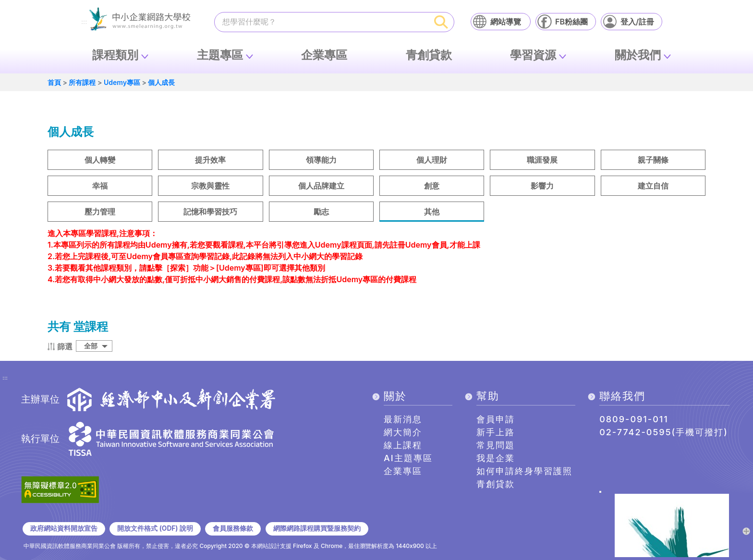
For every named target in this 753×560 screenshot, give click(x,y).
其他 (432, 212)
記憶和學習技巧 (210, 212)
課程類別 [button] (115, 55)
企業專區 (324, 55)
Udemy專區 (122, 82)
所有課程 (82, 82)
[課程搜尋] (322, 22)
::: (84, 22)
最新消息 (403, 419)
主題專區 (220, 55)
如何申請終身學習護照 (524, 471)
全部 (91, 346)
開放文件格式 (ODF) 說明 (155, 528)
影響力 (542, 186)
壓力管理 (100, 212)
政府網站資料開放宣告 (64, 528)
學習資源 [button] (533, 55)
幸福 (100, 186)
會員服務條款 (233, 528)
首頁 (54, 82)
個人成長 (161, 82)
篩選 (65, 346)
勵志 (321, 212)
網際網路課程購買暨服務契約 (317, 528)
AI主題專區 (408, 458)
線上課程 (403, 445)
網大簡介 (403, 432)
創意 (432, 186)
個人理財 (432, 160)
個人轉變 (100, 160)
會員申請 (496, 419)
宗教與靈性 (210, 186)
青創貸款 (429, 55)
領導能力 (321, 160)
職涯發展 (542, 160)
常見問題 (496, 445)
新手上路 (496, 432)
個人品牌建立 (321, 186)
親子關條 (653, 160)
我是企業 (496, 458)
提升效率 (210, 160)
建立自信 (653, 186)
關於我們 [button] (638, 55)
